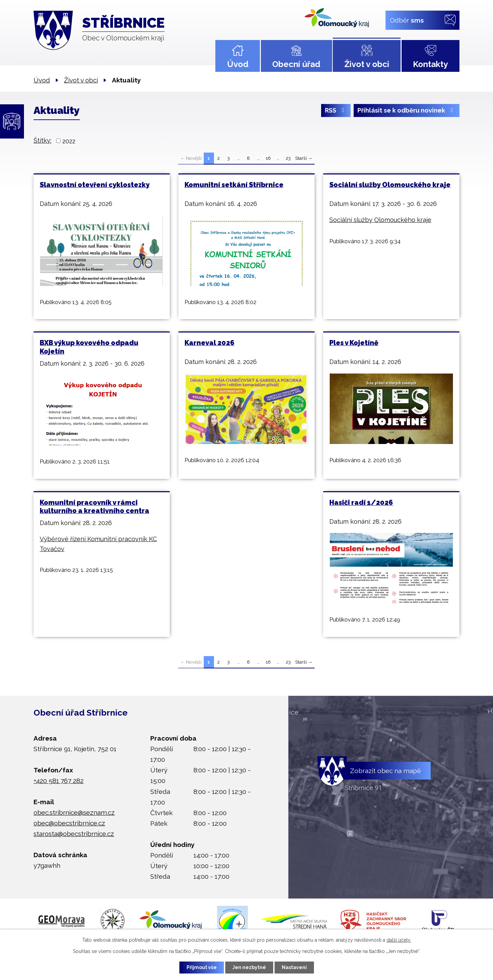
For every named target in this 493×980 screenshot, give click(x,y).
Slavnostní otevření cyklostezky (95, 185)
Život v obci (367, 64)
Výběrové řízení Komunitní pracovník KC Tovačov (98, 544)
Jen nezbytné (249, 967)
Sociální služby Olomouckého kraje (390, 185)
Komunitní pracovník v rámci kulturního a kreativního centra (94, 507)
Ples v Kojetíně (354, 343)
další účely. (399, 940)
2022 (69, 141)
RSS (336, 111)
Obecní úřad (296, 64)
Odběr (407, 20)
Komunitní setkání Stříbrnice (234, 185)
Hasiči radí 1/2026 (361, 502)
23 (288, 158)
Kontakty (430, 64)
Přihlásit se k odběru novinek (407, 111)
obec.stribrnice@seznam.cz (74, 812)
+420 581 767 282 (59, 781)
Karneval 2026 (210, 343)
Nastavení (294, 967)
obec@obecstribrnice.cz (69, 823)
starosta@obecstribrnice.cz (74, 834)
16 (268, 158)
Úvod (238, 64)
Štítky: (42, 140)
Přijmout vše (202, 967)
